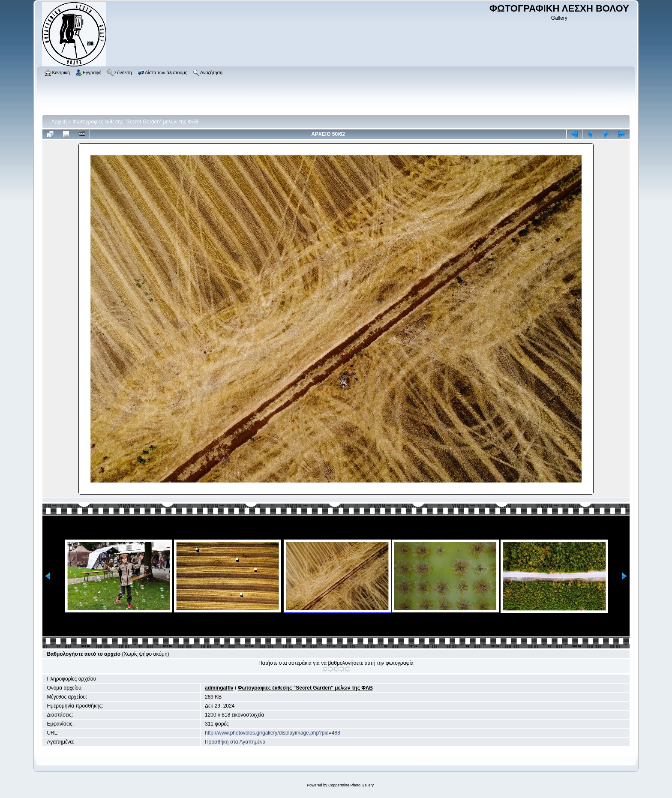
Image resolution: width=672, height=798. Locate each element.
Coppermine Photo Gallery (351, 785)
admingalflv (219, 688)
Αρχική (59, 122)
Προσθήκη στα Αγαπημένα (235, 742)
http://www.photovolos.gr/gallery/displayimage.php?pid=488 (273, 733)
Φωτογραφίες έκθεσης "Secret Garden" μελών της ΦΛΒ (136, 122)
